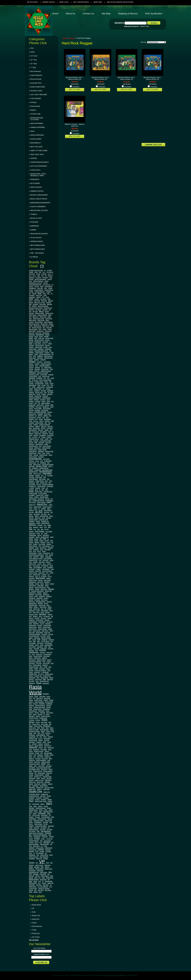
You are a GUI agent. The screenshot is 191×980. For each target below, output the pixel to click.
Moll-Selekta (44, 611)
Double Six (46, 407)
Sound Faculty (38, 771)
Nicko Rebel (40, 632)
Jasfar (49, 525)
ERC (47, 417)
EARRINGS (35, 226)
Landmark (48, 557)
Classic (31, 369)
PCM (36, 650)
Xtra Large (33, 883)
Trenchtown (37, 837)
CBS (30, 356)
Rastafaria (46, 694)
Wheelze (32, 876)
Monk (42, 612)
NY (30, 640)
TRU (41, 841)
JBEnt (41, 527)
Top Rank (43, 829)
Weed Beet (40, 871)
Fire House (36, 432)
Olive (38, 641)
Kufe (46, 555)
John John (32, 533)
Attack (31, 299)
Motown (35, 616)
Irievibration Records (38, 500)
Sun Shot (43, 796)
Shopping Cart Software (116, 975)
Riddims (33, 110)
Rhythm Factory (46, 716)
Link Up (39, 564)
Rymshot (50, 737)
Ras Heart (50, 679)
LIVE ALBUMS (36, 98)
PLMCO (49, 660)
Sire (41, 753)
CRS (39, 385)
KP (52, 553)
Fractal (43, 437)
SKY (35, 757)
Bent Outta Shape (43, 306)
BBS (30, 304)
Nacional (48, 624)
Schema (40, 744)
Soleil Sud (32, 760)
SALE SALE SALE (37, 154)
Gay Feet (48, 442)
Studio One (36, 791)
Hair (48, 463)
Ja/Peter (43, 509)
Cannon (31, 347)
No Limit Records (34, 636)
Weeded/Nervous (34, 872)
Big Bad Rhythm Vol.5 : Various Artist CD (153, 78)
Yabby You (50, 883)
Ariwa (44, 294)
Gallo (36, 442)
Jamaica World (33, 520)
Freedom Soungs (34, 439)
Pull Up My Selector (40, 670)
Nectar (40, 627)
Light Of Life (32, 564)
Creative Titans (39, 382)
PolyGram (32, 663)
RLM (50, 722)
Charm (32, 362)
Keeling (35, 544)
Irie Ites (47, 499)
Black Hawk (43, 317)
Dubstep (33, 102)
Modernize (32, 611)
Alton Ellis (40, 288)
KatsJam (43, 542)
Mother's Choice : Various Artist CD (75, 125)
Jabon (49, 509)
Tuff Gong (46, 842)
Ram (38, 678)
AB (46, 276)
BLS (44, 327)
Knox (34, 551)
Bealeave (36, 304)
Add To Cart (75, 89)
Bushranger (38, 342)
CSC (52, 385)
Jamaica (49, 518)
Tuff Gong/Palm (44, 844)
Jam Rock (38, 518)
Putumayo (37, 672)
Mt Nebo (37, 618)
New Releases (36, 71)
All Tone (37, 286)
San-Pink (46, 740)
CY (43, 389)
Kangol (47, 541)
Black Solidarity (48, 322)
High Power (42, 479)
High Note (39, 477)
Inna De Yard (40, 495)
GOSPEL (34, 158)
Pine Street (46, 656)
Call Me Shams (39, 345)
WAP (42, 867)
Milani (31, 607)
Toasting (31, 826)
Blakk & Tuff (46, 326)
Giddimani (41, 451)
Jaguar (41, 510)
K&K (44, 539)
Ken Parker (42, 544)
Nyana (34, 640)
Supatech (43, 800)
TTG (41, 842)
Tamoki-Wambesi (41, 808)
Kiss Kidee (48, 549)
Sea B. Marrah (39, 746)
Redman (31, 705)
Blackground (37, 326)
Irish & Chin (32, 502)
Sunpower (39, 798)
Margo (47, 584)
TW (51, 844)
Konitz (40, 553)
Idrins (36, 490)
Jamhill (38, 523)
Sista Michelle (48, 753)
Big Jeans (38, 310)
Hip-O (46, 481)
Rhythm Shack (33, 718)
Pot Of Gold (46, 663)
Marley (47, 586)
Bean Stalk (43, 304)
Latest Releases (36, 75)
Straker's (44, 784)
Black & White (40, 313)
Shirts (33, 131)
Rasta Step (46, 683)
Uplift (37, 851)
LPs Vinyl (34, 56)
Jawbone (36, 527)
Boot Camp (48, 331)
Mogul (38, 611)
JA (39, 509)
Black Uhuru (44, 324)
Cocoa (31, 371)
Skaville (46, 755)
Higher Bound (39, 481)
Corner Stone (33, 376)
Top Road (49, 829)
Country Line (46, 376)
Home (65, 38)
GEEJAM (32, 444)
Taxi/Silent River (48, 812)
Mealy (36, 596)
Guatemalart (48, 461)
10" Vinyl (34, 64)
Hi (45, 475)
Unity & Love (33, 850)
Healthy (31, 470)
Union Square (40, 848)
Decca (38, 394)
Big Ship (45, 310)
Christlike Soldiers (45, 366)
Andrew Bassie (39, 290)
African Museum (38, 281)
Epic (43, 417)
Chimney (37, 364)
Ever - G (36, 421)
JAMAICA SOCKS (37, 191)
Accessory (45, 277)
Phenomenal (47, 654)
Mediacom (42, 596)
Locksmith (32, 569)
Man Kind (40, 582)
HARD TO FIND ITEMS (39, 151)
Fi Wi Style (50, 428)
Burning (31, 340)
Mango (37, 584)
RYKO (45, 737)
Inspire (31, 497)
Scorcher (47, 744)
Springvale (32, 778)
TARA (46, 810)
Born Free (38, 333)
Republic (43, 713)
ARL (48, 294)
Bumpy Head (49, 338)
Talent (35, 806)
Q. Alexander (45, 672)
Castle (36, 354)
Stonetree (47, 782)
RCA (30, 698)
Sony (36, 766)
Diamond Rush (46, 398)
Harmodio (32, 466)
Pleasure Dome (41, 660)
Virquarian (32, 858)
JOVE (38, 533)
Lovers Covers (33, 573)
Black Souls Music (34, 324)
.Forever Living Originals (36, 270)
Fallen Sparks (39, 423)
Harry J (50, 466)
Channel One (48, 358)
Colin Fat (37, 371)
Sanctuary (32, 742)
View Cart (98, 2)
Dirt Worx (43, 400)
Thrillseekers (38, 822)
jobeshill (31, 531)
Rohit (38, 728)
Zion (35, 890)
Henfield (31, 475)
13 (45, 270)
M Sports (44, 576)
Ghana (31, 448)
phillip (31, 656)
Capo (50, 347)
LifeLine (48, 562)
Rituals (38, 722)
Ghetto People (46, 448)
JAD (36, 510)
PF (30, 654)
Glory (39, 453)
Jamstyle (40, 525)
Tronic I (43, 839)
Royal (48, 731)
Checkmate (47, 362)
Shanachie (33, 747)
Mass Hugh (44, 589)
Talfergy (40, 806)
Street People (44, 786)
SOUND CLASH (36, 91)
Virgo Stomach (44, 857)
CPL (48, 378)
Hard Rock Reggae (48, 464)
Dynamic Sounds (40, 412)
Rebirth (46, 700)
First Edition (43, 432)
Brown (41, 336)
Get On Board (47, 446)
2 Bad (36, 272)
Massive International (37, 591)
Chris (37, 366)
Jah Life (31, 512)
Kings (37, 548)
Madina (48, 578)
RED (30, 704)
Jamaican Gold (43, 520)
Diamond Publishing (35, 398)
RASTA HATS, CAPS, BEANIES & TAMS (38, 175)
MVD (30, 624)
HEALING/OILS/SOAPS (39, 234)
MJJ (42, 609)
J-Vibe (35, 509)
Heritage (37, 475)
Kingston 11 (43, 548)
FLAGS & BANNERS (38, 207)
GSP (42, 461)
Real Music (39, 698)
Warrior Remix (39, 869)
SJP (35, 755)
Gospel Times (43, 455)
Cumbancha (49, 387)
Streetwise (32, 787)
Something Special (34, 764)
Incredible (32, 495)
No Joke (51, 634)
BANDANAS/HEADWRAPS (40, 203)
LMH (44, 567)
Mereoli (31, 600)
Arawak (34, 294)
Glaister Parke (49, 451)
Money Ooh (36, 612)
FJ (53, 432)
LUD (30, 575)
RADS (31, 676)
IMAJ (47, 490)
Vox (37, 863)
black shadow (39, 322)
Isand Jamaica (41, 502)
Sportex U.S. (38, 777)
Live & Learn (36, 566)
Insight (47, 495)
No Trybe (43, 636)
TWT (30, 846)
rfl (44, 714)
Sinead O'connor (39, 751)
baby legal (37, 301)
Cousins (32, 378)
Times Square (38, 824)
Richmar (38, 720)
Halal (30, 464)
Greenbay (41, 457)
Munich (50, 618)
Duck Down (45, 410)
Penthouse (34, 652)
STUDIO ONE (36, 114)
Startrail (31, 780)
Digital (31, 400)
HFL (42, 475)
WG (49, 874)
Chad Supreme (48, 356)
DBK (45, 392)
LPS (47, 573)
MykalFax (36, 624)
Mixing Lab (37, 609)
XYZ (39, 883)
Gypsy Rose (32, 463)
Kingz (42, 549)
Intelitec (36, 497)
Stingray (48, 780)
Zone (40, 892)
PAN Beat (36, 649)
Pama (31, 649)
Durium (31, 412)
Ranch (51, 678)
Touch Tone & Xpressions (36, 833)
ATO (43, 297)
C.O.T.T (44, 344)
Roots (52, 728)
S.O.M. (41, 738)
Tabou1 (42, 804)
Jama (43, 518)
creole (46, 382)
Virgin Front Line (34, 857)
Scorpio (31, 746)
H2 (38, 463)
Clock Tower (45, 369)
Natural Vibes (47, 625)
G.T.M (31, 442)
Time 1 (31, 824)
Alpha (42, 286)
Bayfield (49, 302)
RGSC (48, 714)
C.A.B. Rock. (37, 344)
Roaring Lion (36, 724)
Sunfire (49, 796)
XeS (40, 881)
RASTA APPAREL (37, 123)
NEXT (51, 631)
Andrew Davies (49, 290)
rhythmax (32, 720)
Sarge (49, 742)
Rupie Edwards (41, 735)
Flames (31, 433)
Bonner (50, 329)
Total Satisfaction (46, 831)
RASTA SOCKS (36, 187)
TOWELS (34, 214)
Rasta (39, 683)
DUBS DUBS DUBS (38, 87)
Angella (31, 292)
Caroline (47, 352)
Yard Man (39, 885)
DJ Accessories (36, 238)
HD (30, 468)
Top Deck (36, 828)
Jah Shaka (37, 514)
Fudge (46, 439)
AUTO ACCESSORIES (39, 166)
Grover (37, 461)
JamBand (32, 521)
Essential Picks (36, 83)
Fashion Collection (44, 425)
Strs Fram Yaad (49, 787)
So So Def (45, 758)
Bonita (45, 329)
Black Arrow (49, 313)
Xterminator (49, 881)
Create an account (125, 2)
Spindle (31, 775)
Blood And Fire (37, 327)
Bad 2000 (44, 301)
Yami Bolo (32, 885)
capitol (46, 347)
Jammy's (33, 525)
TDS (30, 813)
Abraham (32, 277)
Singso (37, 753)
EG (36, 416)
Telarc (49, 813)
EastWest (40, 414)
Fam (46, 423)
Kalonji (36, 541)
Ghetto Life (37, 448)
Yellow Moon (33, 887)
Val (46, 853)
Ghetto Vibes (33, 450)
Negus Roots (33, 629)
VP (42, 862)
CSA (48, 385)
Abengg (50, 276)
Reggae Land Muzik (39, 707)
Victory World (44, 855)
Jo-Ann (47, 529)
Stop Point (37, 784)
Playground (32, 660)
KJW (30, 551)
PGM (33, 654)
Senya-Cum (48, 746)
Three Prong (48, 821)
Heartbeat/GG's (33, 472)
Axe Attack (43, 299)
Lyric (36, 576)
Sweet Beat (36, 804)
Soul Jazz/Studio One (43, 768)
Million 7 (36, 607)
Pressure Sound (34, 667)
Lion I (44, 564)
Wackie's (31, 865)
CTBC (34, 387)
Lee (40, 560)
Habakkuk (43, 463)
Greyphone (46, 459)
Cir (42, 367)
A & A (49, 274)
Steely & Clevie (39, 780)
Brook (36, 336)
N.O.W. (42, 624)
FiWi (49, 432)
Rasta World (35, 690)
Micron (46, 603)
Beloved (34, 306)
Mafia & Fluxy (33, 580)
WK (40, 878)
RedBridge (42, 704)
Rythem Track (33, 738)
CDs (32, 48)
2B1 (40, 272)
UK (42, 846)
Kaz (52, 542)
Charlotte (43, 360)
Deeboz (44, 394)
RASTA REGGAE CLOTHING (37, 119)
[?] (42, 266)
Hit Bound (32, 483)
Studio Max (46, 789)
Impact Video (39, 492)
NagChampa (33, 625)
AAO (42, 276)
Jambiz (38, 521)
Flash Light (38, 433)
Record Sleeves (39, 702)
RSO (39, 733)
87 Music (44, 274)
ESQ (36, 419)
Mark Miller (40, 586)
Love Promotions (47, 571)
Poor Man (39, 663)
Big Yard (35, 311)
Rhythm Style (43, 718)
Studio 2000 (32, 789)
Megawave (32, 598)
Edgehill (31, 416)
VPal (47, 863)
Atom (47, 297)
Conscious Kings (34, 375)
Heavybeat (47, 473)
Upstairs (48, 851)
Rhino (38, 716)
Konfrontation (33, 553)
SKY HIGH (40, 757)
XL (43, 881)
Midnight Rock (33, 605)
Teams (35, 813)
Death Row (32, 394)
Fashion (36, 425)
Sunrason (46, 798)
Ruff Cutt (48, 733)
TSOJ (36, 842)
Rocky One (32, 728)
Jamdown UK (45, 521)
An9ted (50, 288)
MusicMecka (42, 622)
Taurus (36, 812)
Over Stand (32, 647)
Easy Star (47, 414)
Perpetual (42, 652)
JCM (45, 527)
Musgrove (32, 620)
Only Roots (40, 643)
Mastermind (32, 593)
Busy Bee (45, 342)
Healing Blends (44, 468)
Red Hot (35, 704)
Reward (40, 714)
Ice (47, 488)
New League (37, 631)
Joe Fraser (40, 531)
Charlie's (36, 360)
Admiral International (40, 279)
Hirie (51, 481)
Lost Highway (46, 569)
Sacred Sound (33, 740)
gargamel (41, 442)
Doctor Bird (32, 405)
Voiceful (45, 858)
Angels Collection (40, 292)
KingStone (36, 549)
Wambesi (37, 867)
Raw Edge (42, 696)
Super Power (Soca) (41, 801)
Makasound (33, 582)
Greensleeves (35, 459)
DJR (35, 403)
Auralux (37, 299)
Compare (76, 87)
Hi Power (50, 475)
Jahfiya (37, 516)
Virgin (51, 855)
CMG (51, 369)
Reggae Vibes (37, 709)
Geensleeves (39, 444)
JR (42, 533)
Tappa (41, 810)
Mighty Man (42, 605)
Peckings (43, 650)
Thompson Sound (38, 821)
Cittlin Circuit (48, 367)
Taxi (40, 811)
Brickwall (32, 335)
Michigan (40, 603)
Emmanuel (32, 417)
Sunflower (32, 798)
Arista (39, 293)
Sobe (50, 758)
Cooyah (51, 374)
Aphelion (48, 292)
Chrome (31, 367)
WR (49, 879)
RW (41, 737)
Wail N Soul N (39, 865)
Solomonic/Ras (46, 762)
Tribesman (45, 837)
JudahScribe (33, 535)
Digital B (36, 400)
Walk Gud (47, 865)
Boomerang (40, 331)
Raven (36, 696)
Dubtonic (38, 410)
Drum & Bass (38, 408)
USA (30, 853)
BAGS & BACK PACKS (39, 199)
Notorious (37, 638)
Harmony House (42, 466)
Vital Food (39, 858)
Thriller (31, 822)
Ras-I (37, 681)
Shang (41, 748)
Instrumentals (35, 106)
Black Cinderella (42, 315)
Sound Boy (44, 769)
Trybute (31, 842)
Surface (50, 801)
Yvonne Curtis (33, 888)
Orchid (37, 645)
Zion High (41, 890)
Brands (72, 38)
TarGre (51, 810)
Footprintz (45, 433)
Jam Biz (31, 518)
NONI (48, 636)
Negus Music (47, 627)
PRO (50, 667)
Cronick (31, 383)
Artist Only (39, 295)
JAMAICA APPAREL (38, 127)
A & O (34, 276)
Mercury (46, 598)
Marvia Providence (40, 587)
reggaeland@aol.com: (41, 954)
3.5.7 (44, 272)
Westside (36, 874)
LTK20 (51, 573)
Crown (47, 383)
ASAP (45, 295)
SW (30, 804)
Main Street (47, 580)
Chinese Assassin (46, 364)
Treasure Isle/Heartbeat (40, 835)
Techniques (42, 813)
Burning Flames (39, 340)
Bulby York (41, 338)
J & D (31, 509)
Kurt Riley (36, 557)
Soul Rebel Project (34, 769)
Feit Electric (36, 428)
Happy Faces (37, 464)
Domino (47, 405)
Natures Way (33, 627)
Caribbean (41, 349)
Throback (45, 822)
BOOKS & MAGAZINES (39, 195)
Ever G (41, 421)
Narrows (40, 625)
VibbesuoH (32, 855)
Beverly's (32, 310)
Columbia (32, 373)
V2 (34, 853)
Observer (44, 640)
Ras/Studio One (44, 681)
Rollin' (43, 728)
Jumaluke (32, 537)
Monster (47, 612)
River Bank (44, 722)
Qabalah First (33, 674)
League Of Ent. (33, 560)
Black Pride (49, 319)
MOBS (49, 609)
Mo (45, 609)
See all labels (34, 940)
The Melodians (46, 817)
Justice (36, 539)
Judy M (39, 535)
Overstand (40, 647)
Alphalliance (32, 288)
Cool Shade (44, 375)
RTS (43, 733)
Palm (46, 647)
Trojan (37, 838)
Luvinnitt (44, 575)
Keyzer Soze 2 (33, 546)
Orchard (31, 645)
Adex (51, 277)
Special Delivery (48, 771)
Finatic (46, 430)
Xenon (35, 881)
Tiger (51, 822)
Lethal (51, 560)
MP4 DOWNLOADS (38, 245)
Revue (35, 714)
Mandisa (31, 584)
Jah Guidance (48, 510)
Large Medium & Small (36, 558)
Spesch (31, 773)
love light (38, 571)
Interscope (41, 499)
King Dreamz (46, 546)
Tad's (49, 804)
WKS (43, 878)
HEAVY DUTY (38, 474)
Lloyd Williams (38, 567)
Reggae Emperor (40, 705)
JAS (45, 525)
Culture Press (41, 387)
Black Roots (41, 320)
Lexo (30, 562)
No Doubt (44, 634)
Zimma (31, 890)
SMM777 (32, 758)
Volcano (32, 863)
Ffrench (43, 428)
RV (38, 737)
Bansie (31, 302)
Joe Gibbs (49, 531)
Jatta (30, 527)
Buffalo (31, 338)
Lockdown (50, 567)
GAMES (33, 230)
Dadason (37, 391)
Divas (48, 401)
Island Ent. (42, 504)
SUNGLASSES (36, 139)
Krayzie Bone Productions (36, 555)
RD (34, 698)
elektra (45, 416)
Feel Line (44, 426)
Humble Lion (33, 486)
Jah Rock (39, 512)
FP (39, 437)
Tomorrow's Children (41, 826)
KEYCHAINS (35, 183)
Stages (43, 778)
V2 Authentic (40, 853)
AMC (45, 288)
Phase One (39, 654)
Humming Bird (42, 486)
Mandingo (47, 582)
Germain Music (33, 446)
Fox (30, 437)
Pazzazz (31, 650)
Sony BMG (41, 766)
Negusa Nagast (42, 629)
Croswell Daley (39, 383)
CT (30, 387)
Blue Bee (49, 327)
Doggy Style (40, 405)
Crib (50, 382)
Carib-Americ (33, 349)
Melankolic (39, 598)
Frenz (42, 439)
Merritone (37, 600)
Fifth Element (33, 430)
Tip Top (46, 824)
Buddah (46, 336)
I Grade (38, 488)
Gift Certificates (81, 2)
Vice (38, 855)
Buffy (36, 338)
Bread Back (46, 333)
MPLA (41, 616)
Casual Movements (45, 354)
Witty (36, 878)
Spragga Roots (47, 777)
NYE (39, 640)
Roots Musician (44, 730)
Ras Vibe (32, 681)
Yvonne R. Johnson (44, 888)
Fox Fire (35, 437)
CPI (45, 378)
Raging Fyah (47, 676)
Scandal (34, 744)
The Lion (37, 817)
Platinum (44, 658)
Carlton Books (39, 352)
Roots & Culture (34, 730)
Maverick (32, 594)
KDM (30, 544)
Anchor (31, 290)
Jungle (38, 537)
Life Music (42, 562)
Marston (31, 587)
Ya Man (44, 883)
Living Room (45, 566)
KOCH (39, 551)
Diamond (45, 396)
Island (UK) (32, 505)
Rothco (43, 731)
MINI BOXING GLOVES (39, 210)
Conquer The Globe (42, 373)
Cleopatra (37, 369)
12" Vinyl (34, 60)
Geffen (46, 444)
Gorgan (36, 455)
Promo (48, 669)
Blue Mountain (33, 329)
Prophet (31, 670)
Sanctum (39, 742)
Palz (49, 647)
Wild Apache (45, 876)
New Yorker (45, 631)
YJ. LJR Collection (43, 887)
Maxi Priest (39, 594)
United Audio (48, 848)
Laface (42, 557)
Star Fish (49, 778)
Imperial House (48, 492)
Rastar (31, 696)
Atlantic (38, 297)
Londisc (38, 569)
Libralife (35, 562)
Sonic (43, 764)
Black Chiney (33, 315)
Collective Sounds (46, 371)
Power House (37, 665)
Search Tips (145, 26)
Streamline (35, 786)
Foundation (42, 435)
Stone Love (40, 782)
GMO (43, 453)
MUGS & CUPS (36, 218)
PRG (41, 667)
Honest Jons (44, 483)
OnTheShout (48, 643)
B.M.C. (31, 301)
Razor (48, 696)
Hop (50, 483)
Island (49, 502)
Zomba (35, 892)
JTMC (46, 533)
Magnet (40, 580)
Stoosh (31, 784)
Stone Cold (32, 782)
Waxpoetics (32, 871)
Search (119, 23)
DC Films (51, 392)
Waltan (31, 867)
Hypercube (50, 486)
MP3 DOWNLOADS (38, 249)
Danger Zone (39, 392)
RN (30, 724)
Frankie (49, 437)
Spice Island (41, 773)
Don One (38, 407)
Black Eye (35, 317)
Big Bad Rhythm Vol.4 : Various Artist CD (127, 78)
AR (30, 294)
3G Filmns (32, 274)
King (40, 546)
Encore (39, 417)
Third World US (42, 819)
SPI (36, 773)
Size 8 (31, 755)
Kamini (41, 541)
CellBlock (40, 356)
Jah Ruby (47, 512)
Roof (47, 728)
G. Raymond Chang (45, 441)
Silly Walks (44, 749)
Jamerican (32, 523)
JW (41, 539)
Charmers (40, 362)
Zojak (31, 892)
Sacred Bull (47, 738)
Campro (47, 345)
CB (53, 354)
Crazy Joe (35, 380)
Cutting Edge (38, 389)
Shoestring (36, 749)
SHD (45, 748)
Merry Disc (44, 600)
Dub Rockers (47, 408)
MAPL (42, 584)
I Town (43, 488)
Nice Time (32, 632)
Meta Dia (49, 602)
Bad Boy (51, 301)
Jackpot (31, 510)
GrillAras (31, 461)
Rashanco (32, 683)
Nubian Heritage (46, 638)
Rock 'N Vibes (38, 726)
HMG (37, 483)
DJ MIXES (34, 257)
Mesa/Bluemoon (41, 602)
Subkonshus (44, 794)
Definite (31, 396)
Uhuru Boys (36, 846)
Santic (44, 742)
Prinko (46, 667)
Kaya (48, 542)
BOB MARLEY (36, 143)
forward (36, 435)
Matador (39, 593)
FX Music (36, 441)
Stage (38, 778)
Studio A (39, 789)
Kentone (49, 544)
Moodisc (43, 614)
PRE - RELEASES (37, 253)
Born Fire (32, 333)
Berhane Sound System (36, 308)
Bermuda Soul (48, 308)
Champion (40, 358)
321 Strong (50, 272)
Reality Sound (38, 700)
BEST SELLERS (36, 147)
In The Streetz (43, 493)
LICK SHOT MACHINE (39, 95)
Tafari (31, 806)
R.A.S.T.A (41, 674)
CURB (31, 389)
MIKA (48, 605)
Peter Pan (49, 652)
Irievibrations (49, 500)
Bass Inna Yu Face (40, 302)
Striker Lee (40, 787)
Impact (31, 491)
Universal (41, 849)
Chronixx (37, 367)
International (33, 499)
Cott (39, 376)
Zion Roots (48, 890)
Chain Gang (32, 358)
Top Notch (43, 828)
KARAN (31, 542)
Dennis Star (38, 396)
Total (38, 831)
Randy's (31, 679)
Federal (37, 426)
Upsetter (42, 851)
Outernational (48, 645)
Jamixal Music (45, 523)
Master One (48, 591)
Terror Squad (36, 815)
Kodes (44, 551)
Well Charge (44, 872)
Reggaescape (33, 711)
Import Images (33, 493)
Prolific (36, 669)
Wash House (48, 869)
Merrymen (32, 602)
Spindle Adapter (39, 775)
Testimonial (44, 815)
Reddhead (49, 704)
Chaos (31, 360)
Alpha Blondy (48, 286)
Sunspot (37, 800)
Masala (37, 589)
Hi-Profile (32, 477)
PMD (44, 661)
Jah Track (44, 514)
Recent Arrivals (36, 79)
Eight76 (40, 416)
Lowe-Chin (42, 573)
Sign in (110, 2)
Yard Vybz (46, 885)
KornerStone (46, 553)
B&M (49, 299)
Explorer (47, 421)
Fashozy (31, 426)
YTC (51, 887)
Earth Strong (33, 414)
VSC (51, 863)
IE (40, 490)
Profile (31, 669)
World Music (50, 878)
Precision (45, 665)
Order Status (49, 2)
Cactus (50, 344)
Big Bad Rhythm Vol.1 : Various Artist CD (75, 78)
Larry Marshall (48, 558)
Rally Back (32, 678)
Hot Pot (39, 484)
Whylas (37, 876)
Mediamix (49, 596)
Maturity (45, 593)
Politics (49, 661)
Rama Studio (44, 678)
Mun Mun (43, 618)
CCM (34, 356)
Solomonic (37, 762)
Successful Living (34, 796)
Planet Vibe (37, 658)
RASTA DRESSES (37, 135)
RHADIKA (32, 716)
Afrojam (46, 283)
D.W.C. (31, 391)
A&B (38, 276)
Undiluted (32, 848)
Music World (40, 620)
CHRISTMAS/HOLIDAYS (39, 162)
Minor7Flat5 (43, 607)
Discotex (38, 401)
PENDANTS (35, 179)
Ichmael (31, 490)
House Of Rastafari (48, 484)
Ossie (42, 645)
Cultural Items (35, 170)
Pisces (31, 658)
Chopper (31, 366)
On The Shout (45, 641)
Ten (30, 815)
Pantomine (43, 649)
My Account (33, 2)
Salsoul (41, 740)
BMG (40, 329)
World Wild (43, 879)
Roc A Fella (44, 724)
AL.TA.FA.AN (46, 285)
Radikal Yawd (49, 674)
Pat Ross (51, 649)
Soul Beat (49, 766)
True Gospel (47, 841)
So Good (38, 758)
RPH (35, 733)
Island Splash (38, 507)
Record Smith (49, 702)
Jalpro (51, 516)
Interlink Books (44, 497)
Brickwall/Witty (40, 335)
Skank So (40, 755)
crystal (43, 385)
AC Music (38, 277)
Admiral (31, 279)
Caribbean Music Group (41, 351)
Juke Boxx (46, 535)
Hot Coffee (32, 484)
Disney (43, 401)
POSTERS (34, 222)
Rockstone (47, 726)
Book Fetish (32, 331)
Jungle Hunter (45, 537)
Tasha (31, 812)
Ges (40, 446)
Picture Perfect (38, 656)
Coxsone (39, 378)
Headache (35, 468)
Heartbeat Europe (47, 470)
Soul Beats (32, 768)
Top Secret (32, 831)
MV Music (50, 622)
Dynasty (50, 412)
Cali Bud (31, 345)
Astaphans (32, 297)
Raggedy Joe (38, 676)
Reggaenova (46, 709)
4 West (38, 274)
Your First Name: (39, 948)
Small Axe (47, 757)
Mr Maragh (47, 616)
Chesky (31, 364)
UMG (46, 846)
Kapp (51, 541)
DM (39, 403)
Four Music (50, 435)
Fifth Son (41, 430)
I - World (31, 488)
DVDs (33, 52)
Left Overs (45, 560)
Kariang (37, 542)
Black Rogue (33, 320)
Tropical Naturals (34, 841)
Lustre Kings (37, 575)
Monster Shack (33, 614)
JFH (35, 529)
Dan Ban (43, 391)
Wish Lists (64, 2)
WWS (31, 881)
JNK (42, 529)
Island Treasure (47, 507)
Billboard (41, 311)
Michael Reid (33, 603)
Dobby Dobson (46, 403)
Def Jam (50, 394)
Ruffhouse (32, 735)
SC (30, 744)
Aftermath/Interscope (35, 285)
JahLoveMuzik (44, 516)
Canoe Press (38, 347)
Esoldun (31, 419)
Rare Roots (38, 679)
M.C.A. (50, 576)
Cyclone (48, 389)
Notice (31, 638)
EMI (50, 416)
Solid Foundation (41, 760)
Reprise (37, 713)
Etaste (41, 419)
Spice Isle (49, 773)
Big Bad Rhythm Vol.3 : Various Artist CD (101, 78)
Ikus (43, 490)
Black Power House (39, 319)
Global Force (33, 453)
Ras (44, 679)
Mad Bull (32, 578)
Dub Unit (31, 410)
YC (51, 885)
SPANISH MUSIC (37, 241)
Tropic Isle (49, 839)
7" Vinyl (33, 67)
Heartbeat (38, 470)
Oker (34, 641)
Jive (38, 529)
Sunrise (31, 800)
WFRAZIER (43, 874)
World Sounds (34, 879)
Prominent (42, 669)
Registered (41, 711)
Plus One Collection (35, 661)
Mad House (40, 578)
